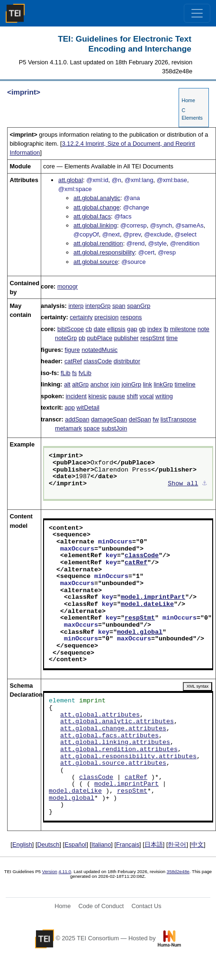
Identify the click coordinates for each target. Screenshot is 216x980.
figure (72, 350)
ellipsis (116, 329)
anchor (100, 384)
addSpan (77, 419)
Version (50, 871)
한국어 (177, 844)
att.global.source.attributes (113, 763)
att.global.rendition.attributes (119, 750)
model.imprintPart (153, 597)
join (115, 384)
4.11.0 (65, 871)
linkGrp (163, 384)
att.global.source (96, 262)
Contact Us (146, 906)
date (100, 329)
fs (74, 373)
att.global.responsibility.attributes (128, 757)
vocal (147, 396)
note (203, 329)
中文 (198, 844)
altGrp (80, 384)
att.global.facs (92, 216)
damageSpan (109, 419)
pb (82, 338)
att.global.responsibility (104, 252)
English (22, 844)
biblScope (71, 329)
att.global (71, 180)
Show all (183, 484)
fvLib (85, 373)
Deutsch (49, 844)
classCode (98, 361)
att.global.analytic (97, 198)
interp (76, 306)
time (172, 338)
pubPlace (100, 338)
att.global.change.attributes (113, 729)
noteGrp (66, 338)
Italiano (101, 844)
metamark (68, 428)
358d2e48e (178, 871)
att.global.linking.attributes (115, 743)
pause (117, 396)
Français (128, 844)
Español (75, 844)
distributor (127, 361)
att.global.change (96, 207)
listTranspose (179, 419)
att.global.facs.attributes (109, 736)
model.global (140, 632)
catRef (73, 361)
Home (188, 100)
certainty (81, 317)
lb (166, 329)
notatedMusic (99, 350)
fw (156, 419)
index (155, 329)
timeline (185, 384)
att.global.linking (95, 225)
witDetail (88, 407)
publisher (126, 338)
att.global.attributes (100, 715)
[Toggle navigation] (197, 13)
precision (106, 317)
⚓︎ (205, 484)
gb (142, 329)
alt (67, 384)
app (70, 407)
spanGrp (139, 306)
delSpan (140, 419)
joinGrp (131, 384)
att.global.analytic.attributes (117, 722)
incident (76, 396)
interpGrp (98, 306)
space (92, 428)
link (148, 384)
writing (164, 396)
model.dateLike (147, 604)
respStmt (152, 338)
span (119, 306)
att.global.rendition (98, 243)
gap (132, 329)
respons (131, 317)
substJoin (114, 428)
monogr (67, 286)
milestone (183, 329)
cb (89, 329)
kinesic (97, 396)
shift (132, 396)
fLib (66, 373)
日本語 (154, 844)
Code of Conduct (101, 906)
